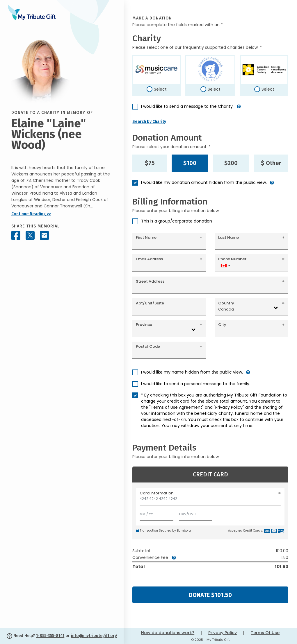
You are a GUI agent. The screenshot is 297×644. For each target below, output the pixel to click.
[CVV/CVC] (196, 513)
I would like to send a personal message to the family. (196, 384)
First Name (146, 237)
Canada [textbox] (226, 309)
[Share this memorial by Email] (44, 235)
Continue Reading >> (31, 214)
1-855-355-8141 (50, 636)
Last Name (228, 237)
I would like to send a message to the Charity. (187, 106)
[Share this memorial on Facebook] (16, 235)
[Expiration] (156, 513)
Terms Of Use (265, 633)
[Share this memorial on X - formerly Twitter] (30, 235)
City (222, 325)
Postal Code (148, 346)
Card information (156, 493)
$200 (231, 163)
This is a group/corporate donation (177, 221)
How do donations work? (168, 633)
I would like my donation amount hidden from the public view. (204, 182)
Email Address (149, 259)
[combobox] (225, 266)
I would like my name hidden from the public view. (192, 372)
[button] (239, 109)
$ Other (271, 163)
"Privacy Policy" (229, 407)
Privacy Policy (223, 633)
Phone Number (232, 259)
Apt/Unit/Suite (150, 303)
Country (226, 303)
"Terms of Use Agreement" (176, 407)
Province (144, 325)
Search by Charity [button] (149, 122)
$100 (190, 163)
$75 (150, 163)
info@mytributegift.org (94, 636)
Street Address (150, 281)
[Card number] (210, 500)
